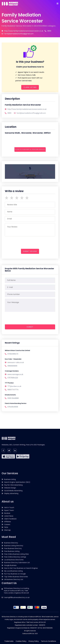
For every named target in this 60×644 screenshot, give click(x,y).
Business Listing (10, 522)
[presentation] (21, 155)
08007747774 (13, 390)
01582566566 (12, 366)
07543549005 (13, 407)
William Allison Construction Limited (17, 350)
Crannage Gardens (12, 371)
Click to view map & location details (30, 149)
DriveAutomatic (10, 395)
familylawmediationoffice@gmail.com (18, 34)
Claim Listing (30, 87)
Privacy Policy (34, 641)
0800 (48, 31)
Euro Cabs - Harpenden (13, 359)
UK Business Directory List (14, 612)
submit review (30, 251)
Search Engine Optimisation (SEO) (17, 525)
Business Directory (11, 576)
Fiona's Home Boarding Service (16, 403)
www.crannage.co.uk (15, 374)
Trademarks (9, 641)
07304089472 (13, 354)
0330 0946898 (13, 398)
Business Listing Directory (14, 579)
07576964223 (13, 378)
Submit (30, 327)
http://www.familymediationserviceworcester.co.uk (22, 31)
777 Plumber (9, 383)
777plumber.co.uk (14, 386)
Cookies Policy (21, 641)
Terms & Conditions (48, 641)
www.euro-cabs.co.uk (16, 362)
